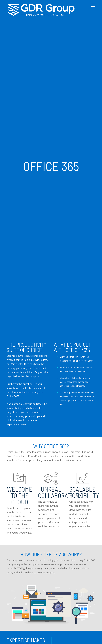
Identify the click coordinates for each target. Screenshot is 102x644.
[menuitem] (92, 7)
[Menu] (92, 7)
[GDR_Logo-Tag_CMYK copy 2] (41, 10)
